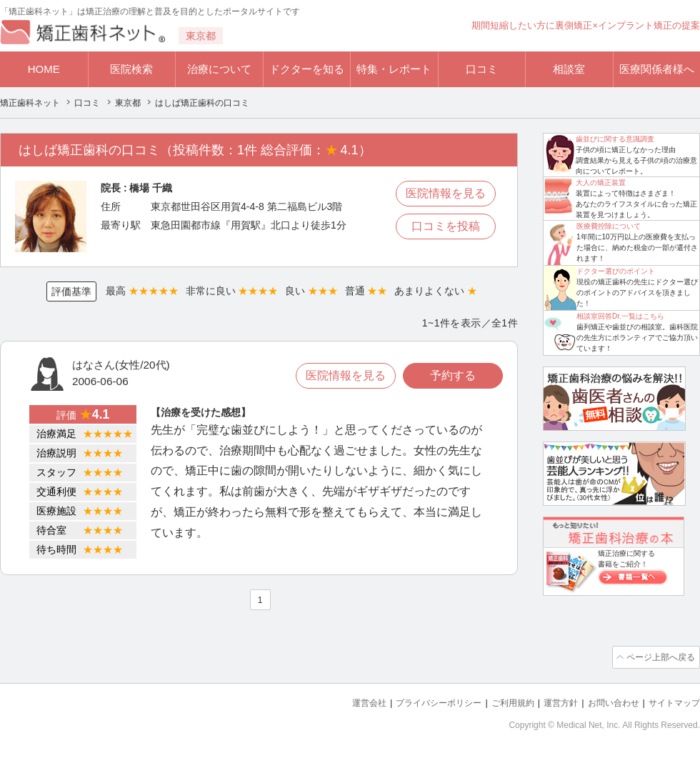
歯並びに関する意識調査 (615, 139)
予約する (453, 375)
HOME (44, 69)
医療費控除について (609, 226)
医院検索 (131, 69)
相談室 (569, 69)
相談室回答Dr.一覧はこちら (620, 316)
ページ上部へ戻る (659, 657)
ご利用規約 (500, 701)
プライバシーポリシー (420, 701)
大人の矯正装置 (601, 183)
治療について (219, 69)
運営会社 (346, 701)
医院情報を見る (446, 193)
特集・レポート (394, 69)
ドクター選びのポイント (616, 271)
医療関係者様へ (657, 69)
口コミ (482, 69)
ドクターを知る (307, 69)
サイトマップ (672, 701)
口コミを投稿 (446, 226)
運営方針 (551, 701)
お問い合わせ (607, 701)
